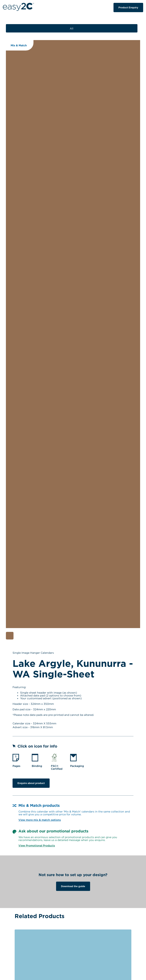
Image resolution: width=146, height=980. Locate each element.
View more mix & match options (40, 820)
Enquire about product (31, 783)
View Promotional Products (37, 845)
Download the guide (73, 886)
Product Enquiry (128, 8)
